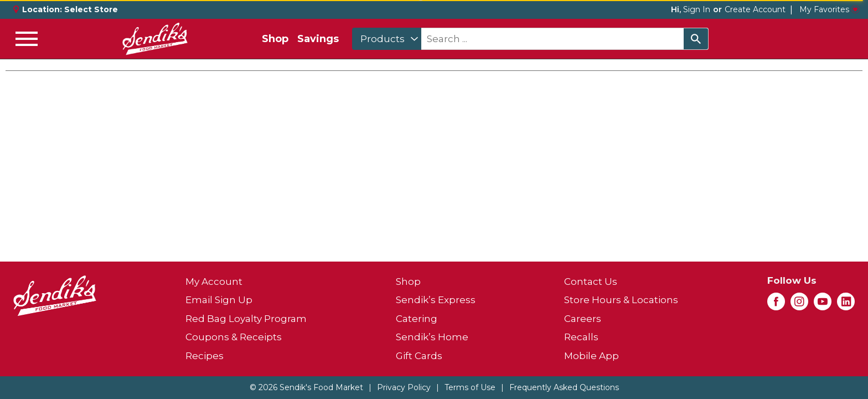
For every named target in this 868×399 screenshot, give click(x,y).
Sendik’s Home (432, 337)
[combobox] (387, 39)
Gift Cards (419, 356)
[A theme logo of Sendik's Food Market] (155, 39)
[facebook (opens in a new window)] (776, 305)
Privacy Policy (404, 387)
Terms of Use (470, 387)
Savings (318, 39)
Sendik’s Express (436, 300)
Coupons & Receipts (234, 337)
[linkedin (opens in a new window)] (846, 305)
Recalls (581, 337)
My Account (214, 282)
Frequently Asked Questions (564, 387)
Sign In (697, 9)
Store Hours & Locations (621, 300)
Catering (417, 319)
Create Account (755, 9)
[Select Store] (92, 9)
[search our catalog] (696, 39)
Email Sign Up (219, 300)
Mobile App (591, 356)
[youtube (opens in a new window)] (823, 305)
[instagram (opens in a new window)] (799, 305)
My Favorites (829, 9)
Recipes (205, 356)
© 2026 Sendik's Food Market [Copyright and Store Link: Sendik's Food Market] (306, 387)
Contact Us (591, 282)
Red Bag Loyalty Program (246, 319)
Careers (583, 319)
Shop (275, 39)
